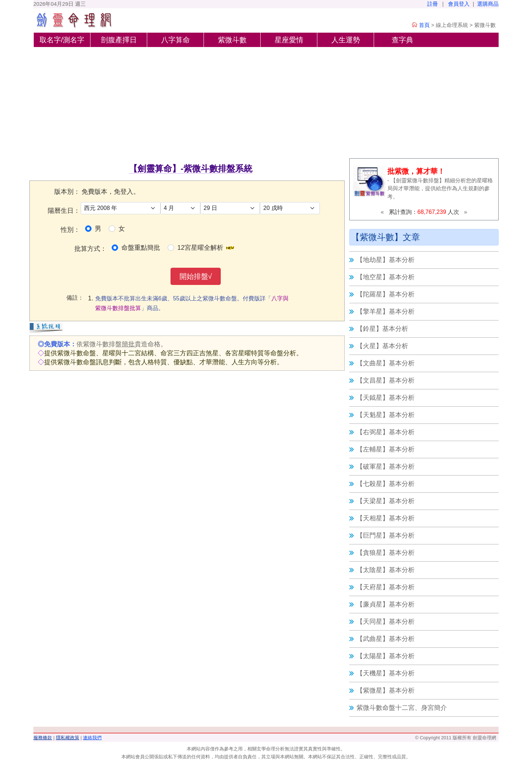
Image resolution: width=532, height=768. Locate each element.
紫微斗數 (232, 40)
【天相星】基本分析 (386, 518)
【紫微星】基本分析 (386, 690)
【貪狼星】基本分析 (386, 553)
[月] (180, 208)
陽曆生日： (64, 211)
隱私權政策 (68, 738)
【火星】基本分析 (382, 346)
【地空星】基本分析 (386, 277)
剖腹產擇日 (119, 40)
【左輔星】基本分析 (386, 449)
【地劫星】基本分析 (386, 260)
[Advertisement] (266, 101)
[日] (230, 208)
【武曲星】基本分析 (386, 639)
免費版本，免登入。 (111, 192)
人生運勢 (346, 40)
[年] (121, 208)
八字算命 (176, 40)
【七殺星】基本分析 (386, 484)
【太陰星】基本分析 (386, 570)
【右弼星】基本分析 (386, 432)
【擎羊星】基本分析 (386, 312)
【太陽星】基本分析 (386, 656)
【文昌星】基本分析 (386, 380)
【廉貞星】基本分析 (386, 604)
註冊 (433, 4)
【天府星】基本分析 (386, 587)
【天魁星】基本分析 (386, 415)
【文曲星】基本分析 (386, 363)
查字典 (402, 40)
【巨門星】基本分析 (386, 535)
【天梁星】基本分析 (386, 501)
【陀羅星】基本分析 (386, 294)
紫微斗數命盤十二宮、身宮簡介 (402, 708)
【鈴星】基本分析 (382, 329)
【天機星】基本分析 (386, 673)
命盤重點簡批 (141, 248)
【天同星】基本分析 (386, 622)
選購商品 (488, 4)
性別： (70, 230)
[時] (290, 208)
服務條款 (43, 738)
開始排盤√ (196, 276)
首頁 (424, 25)
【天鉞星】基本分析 (386, 398)
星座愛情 (289, 40)
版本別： (67, 192)
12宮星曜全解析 (200, 248)
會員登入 (459, 4)
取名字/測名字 (62, 40)
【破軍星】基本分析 (386, 467)
